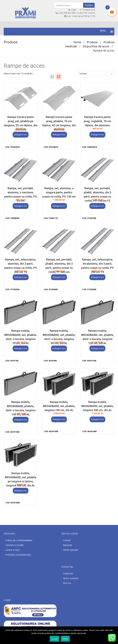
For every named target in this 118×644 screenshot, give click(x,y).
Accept (54, 639)
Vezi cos (67, 583)
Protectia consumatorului (18, 555)
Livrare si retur (13, 550)
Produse (92, 42)
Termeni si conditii (14, 545)
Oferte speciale (71, 550)
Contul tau (68, 573)
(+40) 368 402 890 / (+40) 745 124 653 (75, 13)
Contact (67, 540)
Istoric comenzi (71, 578)
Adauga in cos (21, 135)
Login (72, 10)
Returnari (68, 545)
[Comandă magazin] (96, 74)
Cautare (89, 5)
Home (77, 42)
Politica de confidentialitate (19, 540)
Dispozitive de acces (96, 46)
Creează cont (87, 10)
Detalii (65, 639)
